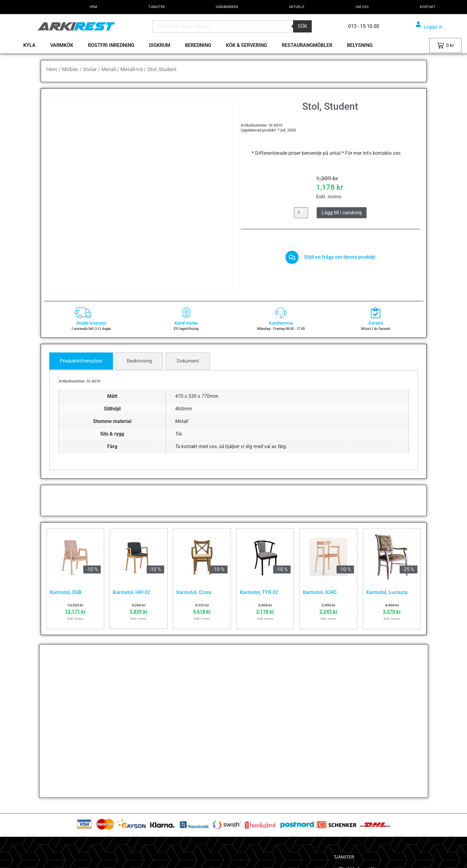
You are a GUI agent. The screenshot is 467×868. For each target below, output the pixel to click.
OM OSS (362, 7)
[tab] (81, 361)
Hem (52, 69)
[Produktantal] (301, 213)
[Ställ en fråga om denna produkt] (292, 258)
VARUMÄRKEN (227, 7)
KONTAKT (428, 7)
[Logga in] (418, 24)
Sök (302, 26)
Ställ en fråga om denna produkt (341, 258)
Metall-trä (132, 69)
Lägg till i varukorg (342, 213)
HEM (93, 7)
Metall (109, 69)
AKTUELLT (297, 7)
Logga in (433, 27)
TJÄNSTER (156, 7)
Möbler (70, 69)
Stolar (90, 69)
